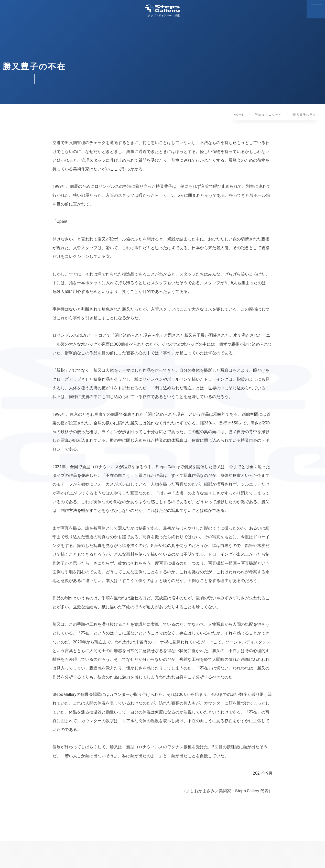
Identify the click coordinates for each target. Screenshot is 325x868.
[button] (316, 9)
